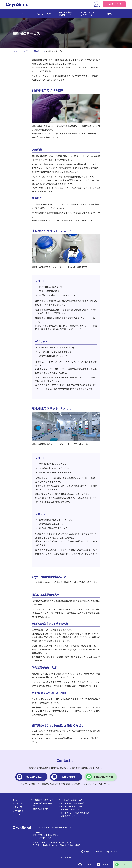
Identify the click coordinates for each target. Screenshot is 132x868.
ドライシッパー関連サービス (87, 14)
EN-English (107, 851)
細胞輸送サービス (68, 816)
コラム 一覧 (17, 807)
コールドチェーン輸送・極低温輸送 (75, 813)
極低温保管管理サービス (71, 810)
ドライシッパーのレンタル (72, 806)
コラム (109, 14)
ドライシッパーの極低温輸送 (73, 803)
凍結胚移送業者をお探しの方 (44, 805)
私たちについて (45, 14)
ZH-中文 (116, 851)
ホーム (23, 14)
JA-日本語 (98, 851)
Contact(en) (18, 814)
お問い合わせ (114, 4)
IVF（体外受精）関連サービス (66, 14)
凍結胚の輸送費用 (41, 809)
